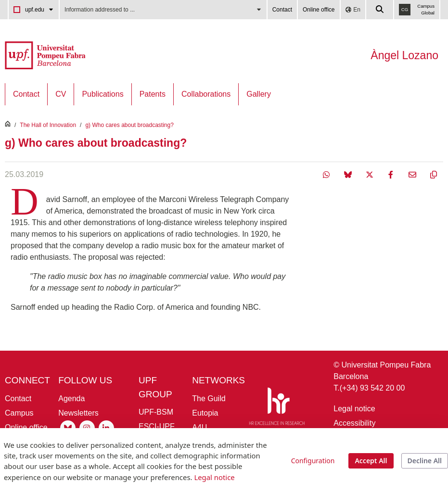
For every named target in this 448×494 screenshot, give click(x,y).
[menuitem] (26, 94)
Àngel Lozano (404, 55)
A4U (199, 427)
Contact (282, 10)
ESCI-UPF (157, 426)
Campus (19, 413)
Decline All (425, 461)
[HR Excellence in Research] (277, 408)
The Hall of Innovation (48, 125)
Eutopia (205, 413)
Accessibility (354, 423)
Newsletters (78, 413)
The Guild (209, 399)
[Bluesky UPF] (68, 427)
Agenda (71, 399)
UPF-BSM (156, 412)
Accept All (371, 461)
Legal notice (354, 409)
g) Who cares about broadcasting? (129, 125)
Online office (319, 10)
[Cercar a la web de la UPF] (380, 10)
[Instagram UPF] (87, 427)
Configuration (313, 461)
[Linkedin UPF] (106, 427)
